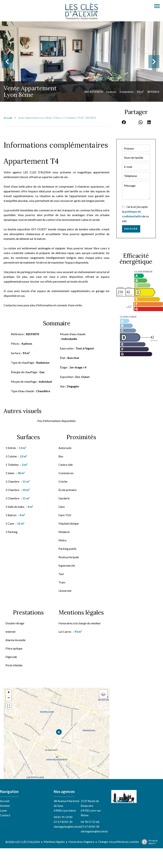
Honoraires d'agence (81, 842)
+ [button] (9, 693)
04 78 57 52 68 (90, 822)
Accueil (8, 118)
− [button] (9, 698)
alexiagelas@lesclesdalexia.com (74, 826)
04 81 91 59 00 (63, 817)
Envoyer (131, 229)
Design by (149, 842)
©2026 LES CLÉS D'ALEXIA (23, 842)
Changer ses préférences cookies (118, 842)
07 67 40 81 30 (63, 822)
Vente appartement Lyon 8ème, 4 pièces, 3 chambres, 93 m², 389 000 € (57, 118)
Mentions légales (54, 842)
